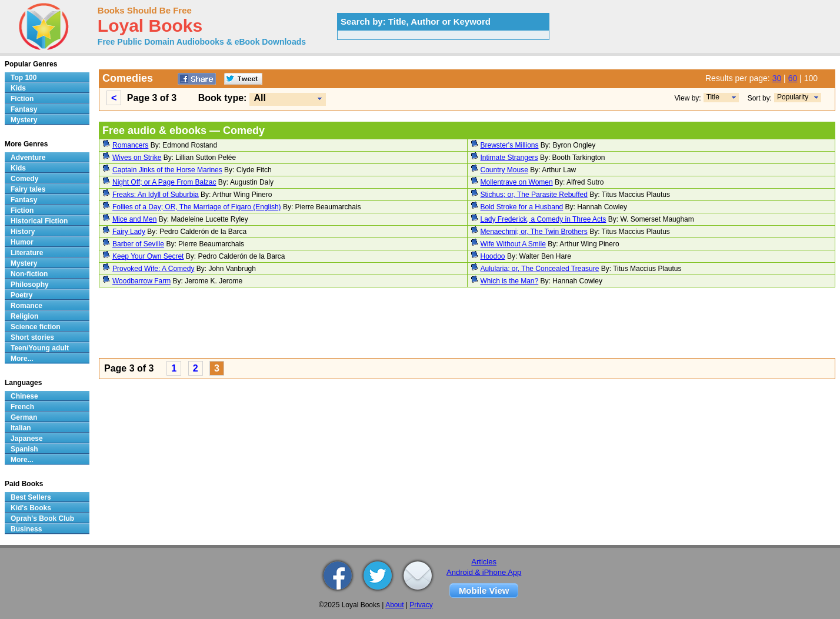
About (394, 605)
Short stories (32, 337)
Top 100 (24, 78)
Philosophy (30, 285)
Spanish (24, 449)
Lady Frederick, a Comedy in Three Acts (544, 219)
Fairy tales (28, 189)
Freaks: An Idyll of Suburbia (156, 195)
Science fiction (36, 327)
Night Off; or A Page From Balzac (164, 182)
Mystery (24, 120)
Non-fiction (29, 274)
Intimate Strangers (509, 158)
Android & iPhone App (484, 572)
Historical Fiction (39, 221)
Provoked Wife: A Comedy (153, 269)
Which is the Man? (510, 281)
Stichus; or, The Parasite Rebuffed (534, 195)
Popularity (793, 97)
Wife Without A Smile (513, 244)
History (23, 232)
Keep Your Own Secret (148, 256)
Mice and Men (134, 219)
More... (22, 359)
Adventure (28, 158)
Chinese (24, 396)
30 (777, 78)
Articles (484, 562)
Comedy (24, 179)
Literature (27, 253)
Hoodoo (493, 256)
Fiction (22, 99)
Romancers (130, 145)
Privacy (421, 605)
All (259, 98)
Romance (26, 306)
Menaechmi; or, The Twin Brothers (534, 232)
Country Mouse (504, 170)
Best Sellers (31, 497)
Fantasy (24, 109)
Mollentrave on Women (517, 182)
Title (713, 97)
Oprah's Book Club (42, 518)
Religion (24, 316)
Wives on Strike (137, 158)
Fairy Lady (129, 232)
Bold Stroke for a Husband (522, 207)
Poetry (21, 295)
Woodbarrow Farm (141, 281)
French (22, 407)
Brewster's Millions (510, 145)
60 (793, 78)
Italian (21, 428)
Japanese (27, 439)
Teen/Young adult (40, 348)
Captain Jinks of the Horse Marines (167, 170)
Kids (18, 88)
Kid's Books (31, 508)
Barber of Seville (138, 244)
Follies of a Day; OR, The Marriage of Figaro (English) (197, 207)
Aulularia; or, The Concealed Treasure (540, 269)
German (24, 417)
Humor (22, 242)
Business (26, 529)
